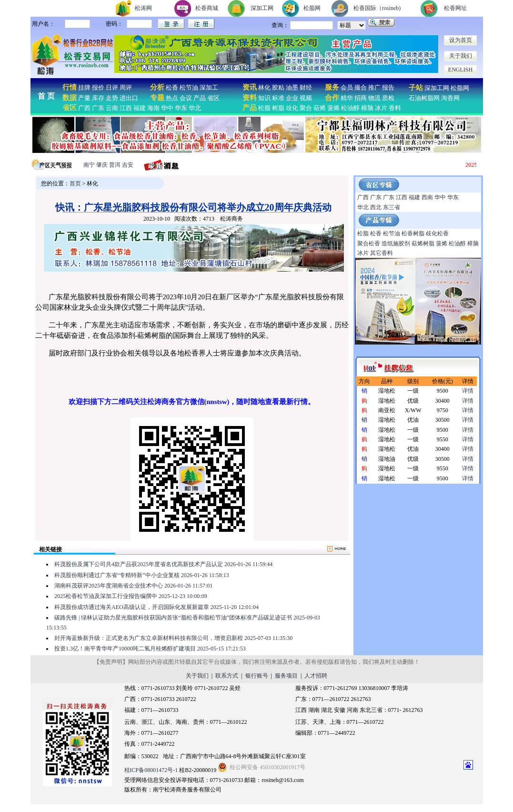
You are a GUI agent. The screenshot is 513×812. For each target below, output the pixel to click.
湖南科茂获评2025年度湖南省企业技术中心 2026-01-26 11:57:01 (133, 586)
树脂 (278, 108)
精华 (347, 98)
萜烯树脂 (423, 244)
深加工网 (262, 8)
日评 (112, 87)
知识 (264, 98)
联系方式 (227, 676)
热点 (172, 98)
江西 (126, 108)
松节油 (189, 87)
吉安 (128, 165)
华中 (167, 108)
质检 (388, 98)
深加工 (209, 87)
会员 (347, 87)
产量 (84, 98)
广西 (84, 108)
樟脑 (367, 108)
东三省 (392, 207)
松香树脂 (413, 233)
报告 (388, 87)
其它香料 (382, 253)
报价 (98, 87)
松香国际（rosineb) (377, 8)
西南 (427, 197)
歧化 (292, 108)
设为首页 (461, 40)
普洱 (115, 165)
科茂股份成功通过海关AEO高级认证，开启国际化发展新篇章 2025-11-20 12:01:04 (156, 607)
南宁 (89, 165)
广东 (98, 108)
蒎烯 (333, 108)
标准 (278, 98)
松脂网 (312, 8)
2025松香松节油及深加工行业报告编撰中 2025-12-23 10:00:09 (131, 596)
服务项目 (286, 676)
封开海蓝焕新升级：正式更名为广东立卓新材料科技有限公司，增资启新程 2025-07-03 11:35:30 (173, 638)
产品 (200, 98)
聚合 (306, 108)
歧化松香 (437, 233)
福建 (140, 108)
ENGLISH (460, 70)
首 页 (46, 96)
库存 (98, 98)
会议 (186, 98)
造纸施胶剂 (396, 244)
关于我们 (461, 56)
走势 (112, 98)
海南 (153, 108)
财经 (306, 87)
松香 (171, 87)
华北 (195, 108)
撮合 (361, 87)
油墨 (292, 87)
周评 (126, 87)
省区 (213, 98)
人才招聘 (316, 676)
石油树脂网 (424, 98)
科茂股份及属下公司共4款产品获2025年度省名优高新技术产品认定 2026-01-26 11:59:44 (163, 564)
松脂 (264, 108)
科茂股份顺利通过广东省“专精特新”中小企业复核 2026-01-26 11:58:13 (142, 575)
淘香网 (450, 98)
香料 (395, 108)
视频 (306, 98)
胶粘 (278, 87)
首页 (75, 183)
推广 (374, 87)
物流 (374, 98)
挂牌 (84, 87)
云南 (112, 108)
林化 (264, 87)
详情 (468, 391)
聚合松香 (369, 244)
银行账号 (257, 676)
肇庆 (102, 165)
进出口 (129, 98)
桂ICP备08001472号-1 (151, 770)
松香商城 (207, 8)
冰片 (381, 108)
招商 (361, 98)
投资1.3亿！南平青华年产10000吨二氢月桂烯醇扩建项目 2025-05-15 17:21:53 (150, 649)
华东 (181, 108)
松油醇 (350, 108)
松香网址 (455, 8)
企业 (292, 98)
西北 (376, 207)
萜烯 (320, 108)
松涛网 (143, 8)
